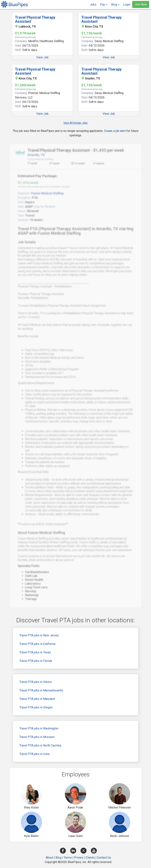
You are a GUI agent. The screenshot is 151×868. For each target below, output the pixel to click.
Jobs (93, 5)
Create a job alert (115, 131)
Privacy (79, 858)
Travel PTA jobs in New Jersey (39, 635)
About (50, 858)
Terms (68, 858)
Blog (58, 858)
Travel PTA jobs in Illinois (36, 682)
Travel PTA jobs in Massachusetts (41, 690)
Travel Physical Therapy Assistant (35, 19)
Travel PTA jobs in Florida (36, 661)
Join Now (141, 4)
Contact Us (104, 858)
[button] (104, 5)
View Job (42, 57)
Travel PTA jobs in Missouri (37, 737)
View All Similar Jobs (75, 123)
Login (127, 5)
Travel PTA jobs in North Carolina (40, 745)
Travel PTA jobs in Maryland (37, 699)
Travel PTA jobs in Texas (35, 652)
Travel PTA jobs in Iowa (34, 754)
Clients (90, 858)
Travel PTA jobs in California (37, 644)
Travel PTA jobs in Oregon (36, 707)
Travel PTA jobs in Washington (39, 728)
